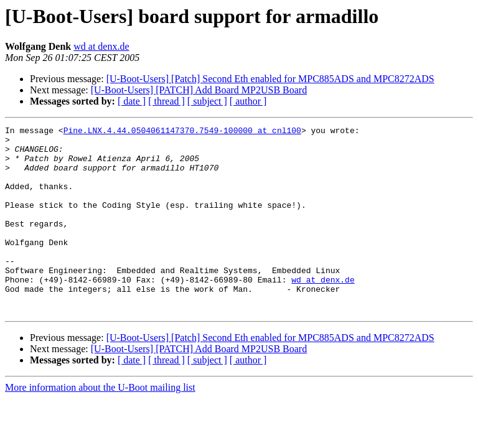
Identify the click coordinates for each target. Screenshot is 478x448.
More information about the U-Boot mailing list (100, 425)
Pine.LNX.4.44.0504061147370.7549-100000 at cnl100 (182, 132)
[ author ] (248, 101)
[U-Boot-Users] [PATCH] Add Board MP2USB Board (199, 90)
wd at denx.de (101, 46)
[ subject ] (207, 101)
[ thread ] (166, 101)
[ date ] (132, 101)
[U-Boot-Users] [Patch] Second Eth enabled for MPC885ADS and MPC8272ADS (270, 79)
